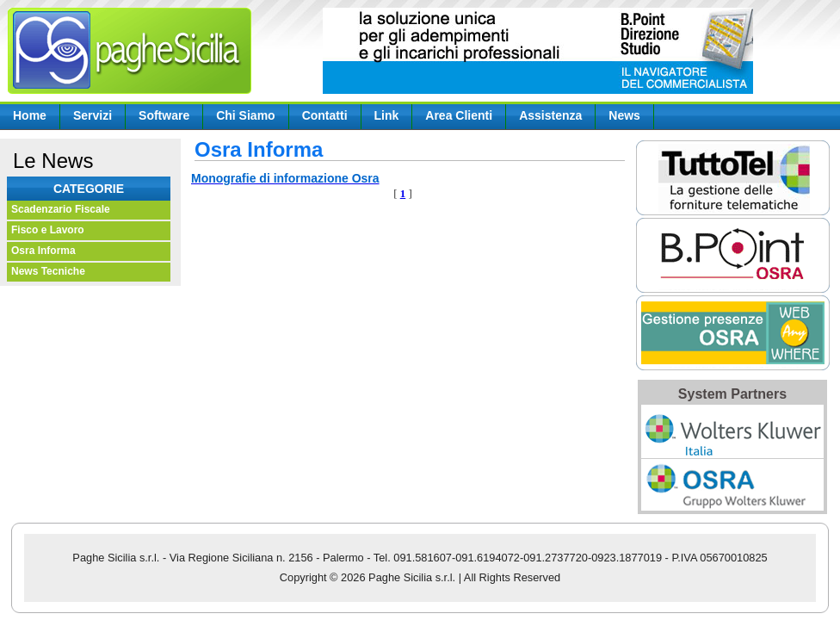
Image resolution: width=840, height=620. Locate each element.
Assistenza (550, 115)
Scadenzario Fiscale (61, 209)
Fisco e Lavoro (48, 230)
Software (164, 115)
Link (387, 115)
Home (30, 115)
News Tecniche (48, 271)
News (624, 115)
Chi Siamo (245, 115)
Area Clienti (459, 115)
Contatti (325, 115)
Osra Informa (43, 251)
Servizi (93, 115)
